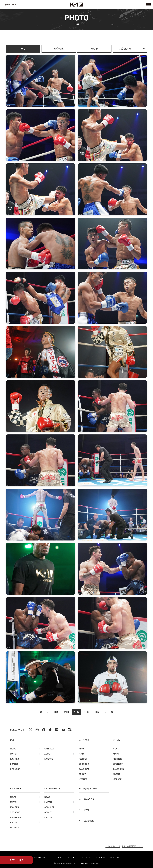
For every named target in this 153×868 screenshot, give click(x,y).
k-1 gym (84, 810)
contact (72, 857)
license (49, 759)
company (100, 857)
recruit (86, 857)
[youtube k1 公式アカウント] (63, 730)
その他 (94, 49)
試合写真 (59, 49)
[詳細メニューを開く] (149, 4)
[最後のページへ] (112, 712)
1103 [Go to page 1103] (66, 712)
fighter (14, 759)
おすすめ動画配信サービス (132, 846)
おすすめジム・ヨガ (113, 846)
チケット (17, 860)
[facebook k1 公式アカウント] (44, 730)
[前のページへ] (41, 712)
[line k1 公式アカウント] (57, 730)
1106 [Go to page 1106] (97, 712)
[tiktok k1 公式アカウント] (50, 730)
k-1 (88, 789)
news (13, 749)
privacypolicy (42, 857)
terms (59, 857)
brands (14, 764)
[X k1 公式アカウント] (30, 730)
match (14, 754)
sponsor (15, 769)
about (48, 754)
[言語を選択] (9, 4)
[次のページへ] (105, 712)
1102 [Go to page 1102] (56, 712)
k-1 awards (86, 799)
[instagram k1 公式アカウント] (37, 730)
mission (115, 857)
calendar (50, 749)
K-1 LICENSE (86, 821)
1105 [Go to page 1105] (87, 712)
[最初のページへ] (48, 712)
